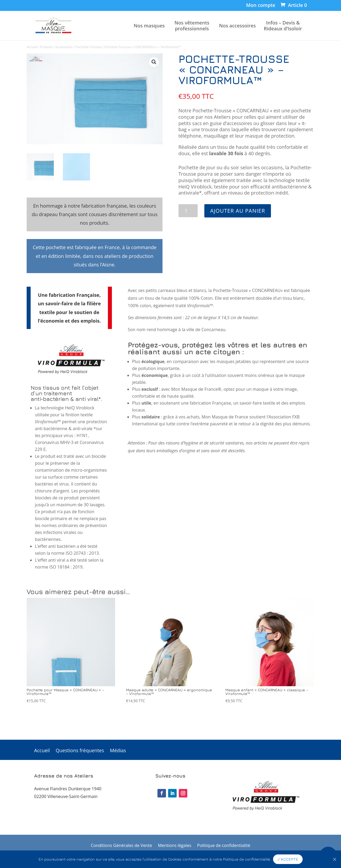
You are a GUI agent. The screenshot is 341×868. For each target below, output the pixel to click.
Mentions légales (175, 846)
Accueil (32, 47)
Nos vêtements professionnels (192, 26)
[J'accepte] (334, 859)
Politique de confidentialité (224, 846)
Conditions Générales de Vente (121, 846)
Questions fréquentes (80, 751)
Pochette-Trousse (88, 47)
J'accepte (288, 859)
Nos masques (149, 26)
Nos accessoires (237, 26)
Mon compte (261, 5)
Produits (46, 47)
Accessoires (64, 47)
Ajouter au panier (238, 211)
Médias (118, 751)
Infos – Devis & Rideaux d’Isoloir (283, 26)
